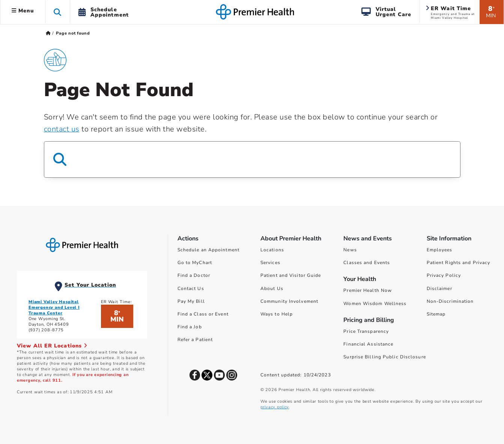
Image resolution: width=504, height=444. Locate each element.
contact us (62, 129)
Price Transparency (366, 331)
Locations (272, 250)
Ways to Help (277, 314)
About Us (272, 288)
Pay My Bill (191, 301)
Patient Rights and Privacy (459, 263)
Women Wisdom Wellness (375, 304)
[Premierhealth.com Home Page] (48, 33)
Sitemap (436, 314)
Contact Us (191, 288)
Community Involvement (289, 301)
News (350, 250)
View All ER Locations (52, 346)
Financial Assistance (368, 344)
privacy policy (275, 407)
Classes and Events (367, 263)
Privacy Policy (444, 275)
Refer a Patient (195, 340)
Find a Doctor (194, 275)
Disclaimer (439, 288)
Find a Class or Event (203, 314)
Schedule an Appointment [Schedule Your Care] (208, 250)
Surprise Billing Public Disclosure (384, 357)
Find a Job (190, 327)
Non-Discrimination (450, 301)
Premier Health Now (368, 290)
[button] (58, 12)
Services (270, 263)
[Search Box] (252, 159)
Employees (440, 250)
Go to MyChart (195, 263)
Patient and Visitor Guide (291, 275)
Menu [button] (23, 11)
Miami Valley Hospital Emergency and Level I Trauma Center (54, 307)
